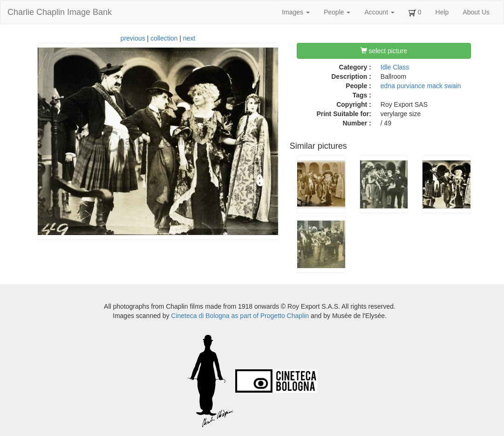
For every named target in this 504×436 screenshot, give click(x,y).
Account (379, 12)
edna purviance (403, 86)
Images (296, 12)
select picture (384, 51)
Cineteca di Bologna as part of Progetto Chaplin (240, 316)
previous (133, 38)
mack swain (444, 86)
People (337, 12)
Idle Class (395, 67)
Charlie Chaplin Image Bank (60, 12)
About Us (476, 12)
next (189, 38)
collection (164, 38)
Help (442, 12)
